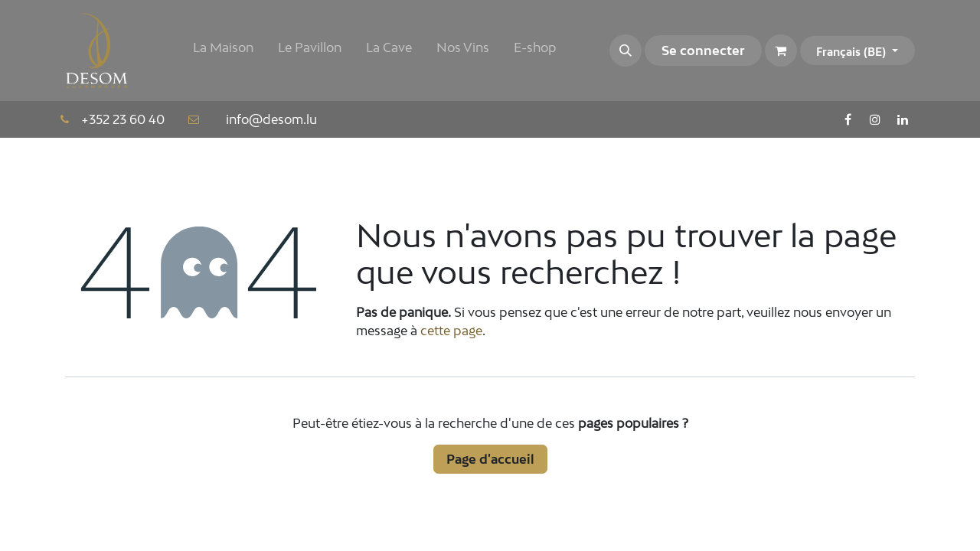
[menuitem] (223, 51)
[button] (626, 51)
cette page (451, 331)
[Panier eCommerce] (781, 51)
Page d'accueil (490, 459)
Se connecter (703, 50)
